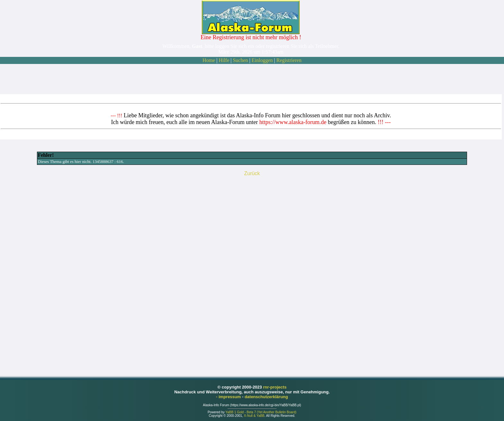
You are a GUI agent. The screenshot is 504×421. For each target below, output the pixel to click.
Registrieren (289, 60)
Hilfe (224, 60)
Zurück (252, 173)
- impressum (229, 397)
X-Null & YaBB (254, 416)
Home (209, 60)
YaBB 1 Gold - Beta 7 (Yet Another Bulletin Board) (261, 412)
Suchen (240, 60)
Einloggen (262, 60)
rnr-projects (275, 387)
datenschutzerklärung (266, 397)
